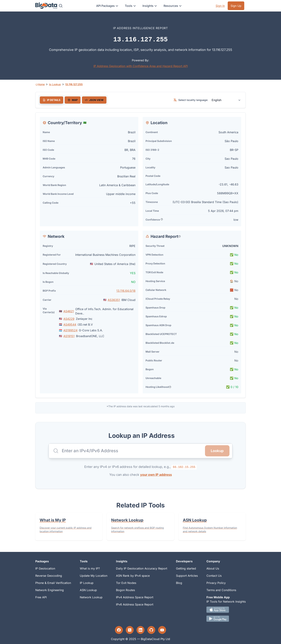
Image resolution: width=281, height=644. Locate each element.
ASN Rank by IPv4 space (133, 576)
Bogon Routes (125, 590)
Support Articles (187, 576)
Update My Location (94, 576)
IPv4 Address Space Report (135, 597)
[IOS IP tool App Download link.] (226, 610)
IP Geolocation (45, 568)
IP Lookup (87, 583)
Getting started (186, 568)
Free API (41, 597)
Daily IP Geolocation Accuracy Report (142, 568)
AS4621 (69, 311)
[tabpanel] (140, 255)
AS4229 (69, 319)
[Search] (61, 6)
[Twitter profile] (130, 630)
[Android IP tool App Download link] (226, 619)
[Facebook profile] (119, 630)
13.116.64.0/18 (126, 291)
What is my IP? (90, 568)
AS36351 (114, 300)
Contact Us (214, 576)
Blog (179, 583)
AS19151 (69, 336)
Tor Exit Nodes (126, 583)
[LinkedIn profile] (140, 630)
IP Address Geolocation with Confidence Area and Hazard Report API (141, 66)
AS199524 (70, 330)
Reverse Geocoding (49, 576)
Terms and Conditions (221, 590)
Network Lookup (91, 597)
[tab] (52, 100)
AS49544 (70, 325)
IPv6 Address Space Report (135, 604)
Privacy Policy (216, 583)
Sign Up (236, 6)
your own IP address (156, 475)
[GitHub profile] (151, 630)
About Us (213, 568)
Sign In (220, 6)
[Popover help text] (162, 219)
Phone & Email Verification (53, 583)
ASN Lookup (88, 590)
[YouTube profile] (162, 630)
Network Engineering (50, 590)
